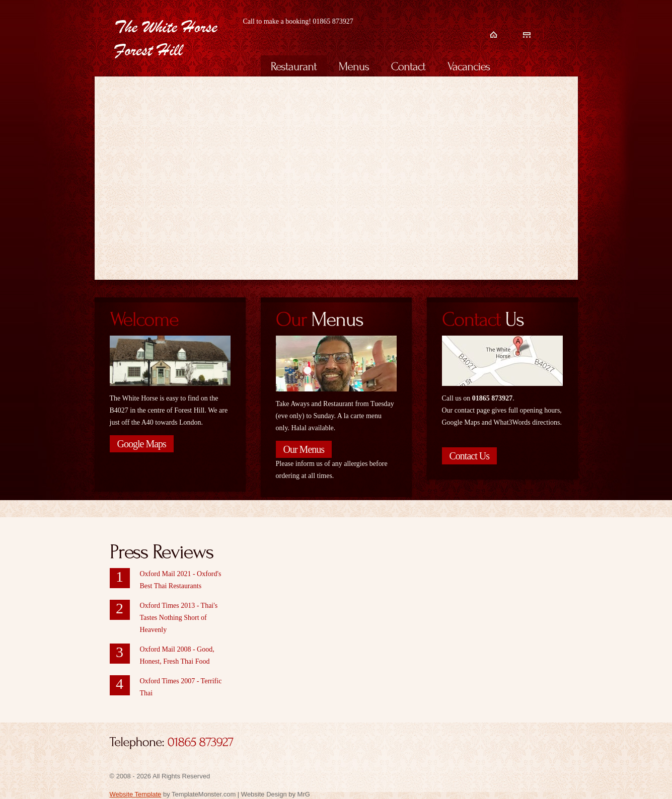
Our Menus (304, 449)
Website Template (136, 794)
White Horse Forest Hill (178, 39)
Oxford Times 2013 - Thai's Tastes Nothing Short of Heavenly (179, 618)
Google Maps (142, 444)
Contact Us (469, 456)
